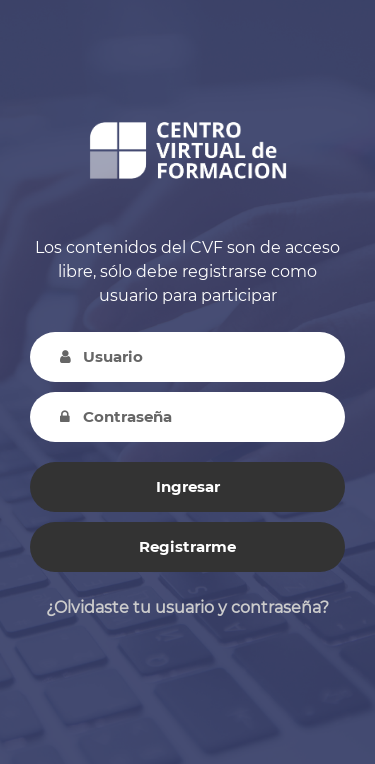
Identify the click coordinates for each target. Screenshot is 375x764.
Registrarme (187, 546)
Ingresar (188, 486)
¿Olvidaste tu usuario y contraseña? (187, 607)
